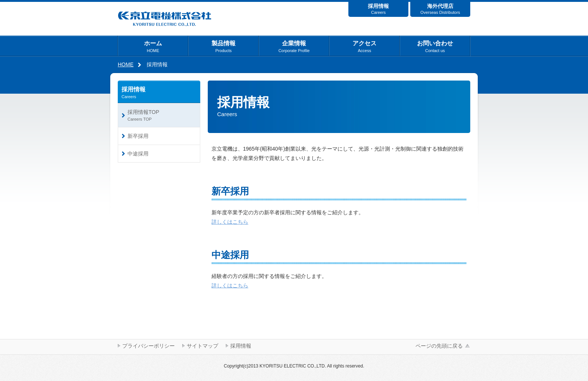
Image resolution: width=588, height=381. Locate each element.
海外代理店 (440, 9)
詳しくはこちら (230, 222)
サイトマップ (202, 346)
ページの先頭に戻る (439, 346)
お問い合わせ (435, 46)
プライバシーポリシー (148, 346)
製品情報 (223, 46)
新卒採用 (138, 136)
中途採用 (138, 154)
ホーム (153, 46)
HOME (126, 64)
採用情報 (378, 9)
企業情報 (294, 46)
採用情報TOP (161, 115)
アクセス (364, 46)
